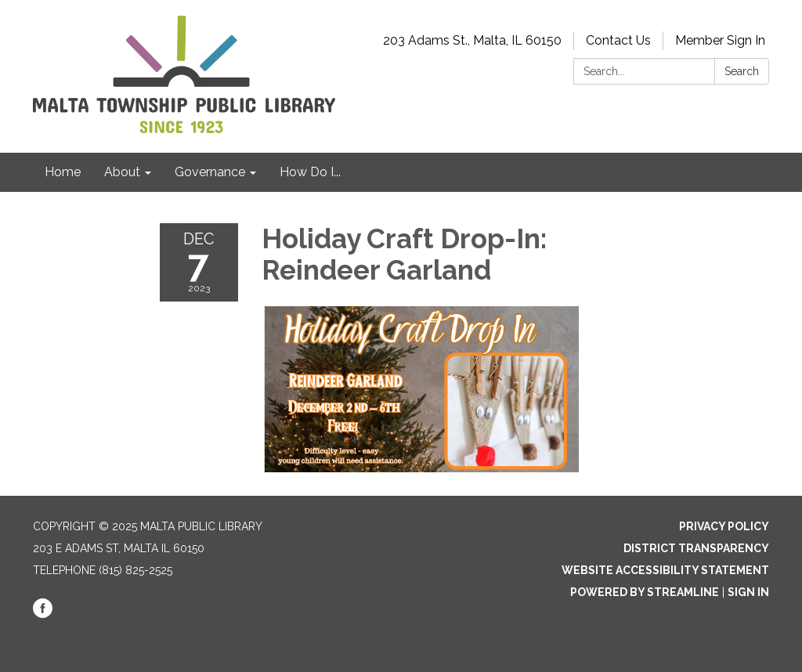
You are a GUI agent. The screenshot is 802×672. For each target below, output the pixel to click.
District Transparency (696, 548)
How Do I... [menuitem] (310, 172)
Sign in (748, 592)
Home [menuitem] (63, 172)
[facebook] (43, 614)
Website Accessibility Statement (665, 570)
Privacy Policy (724, 526)
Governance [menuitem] (210, 172)
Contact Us (618, 40)
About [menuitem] (122, 172)
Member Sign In (720, 40)
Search (742, 71)
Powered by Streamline (645, 592)
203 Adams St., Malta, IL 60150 (472, 40)
